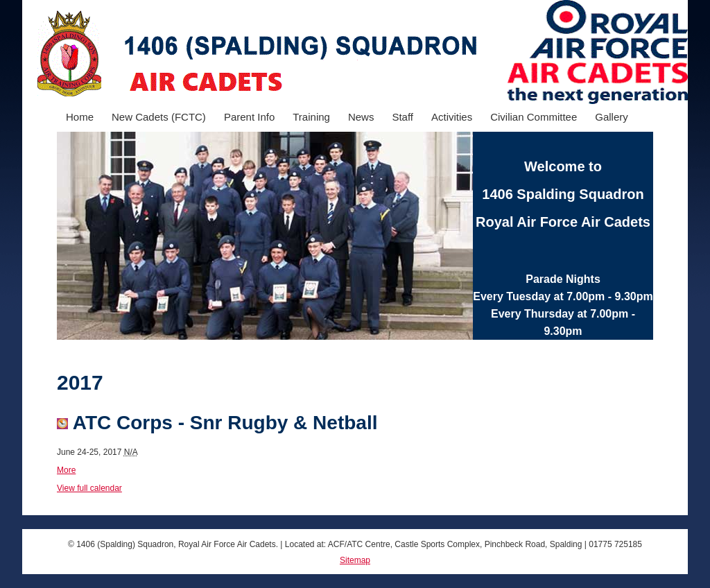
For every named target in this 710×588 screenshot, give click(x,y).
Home (80, 117)
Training (311, 117)
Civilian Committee (534, 117)
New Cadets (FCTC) (159, 117)
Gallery (612, 117)
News (361, 117)
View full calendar (89, 488)
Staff (402, 117)
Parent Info (249, 117)
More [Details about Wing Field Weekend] (66, 470)
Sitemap (355, 560)
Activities (452, 117)
